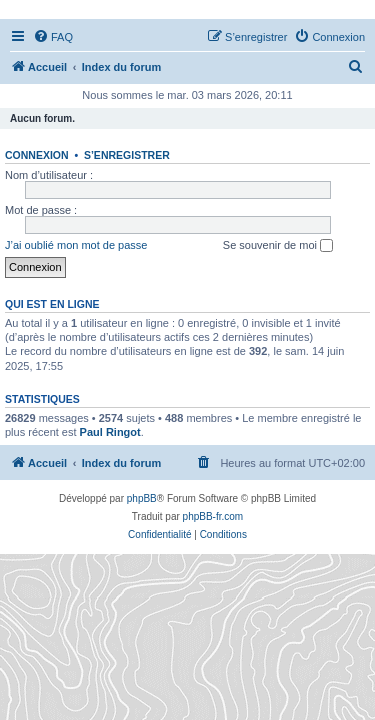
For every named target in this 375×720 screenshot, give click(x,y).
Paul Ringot (110, 432)
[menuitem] (53, 37)
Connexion (37, 155)
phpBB (142, 498)
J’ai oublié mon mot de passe (76, 245)
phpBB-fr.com (213, 516)
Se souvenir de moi (278, 246)
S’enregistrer (127, 155)
